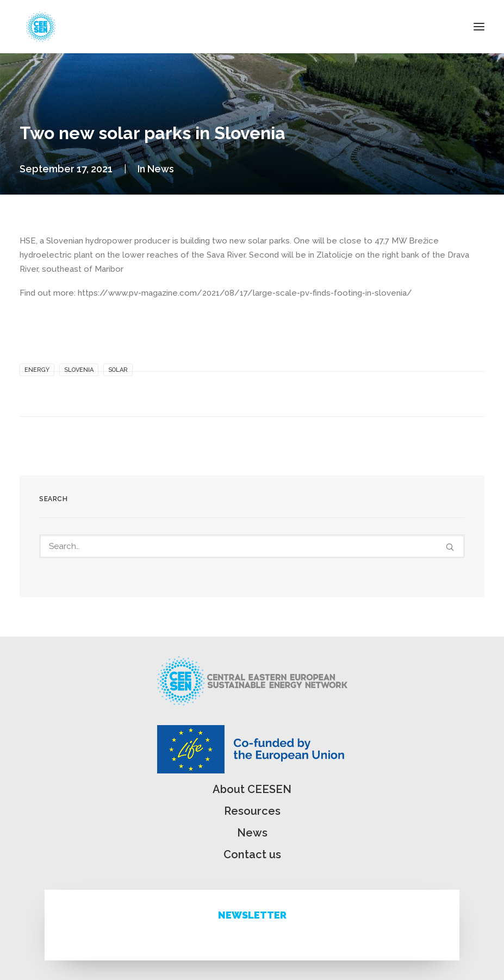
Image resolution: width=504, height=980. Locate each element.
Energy (37, 370)
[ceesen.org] (41, 27)
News (161, 169)
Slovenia (79, 370)
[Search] (252, 546)
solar (118, 370)
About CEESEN (252, 789)
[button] (479, 27)
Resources (252, 811)
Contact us (252, 854)
